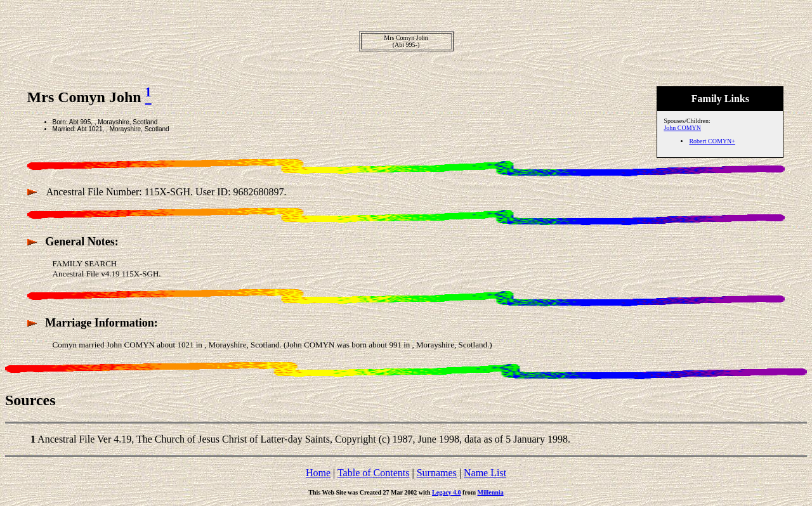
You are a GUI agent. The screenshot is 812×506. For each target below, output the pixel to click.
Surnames (437, 473)
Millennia (491, 492)
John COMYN (682, 128)
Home (318, 473)
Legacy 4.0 (447, 492)
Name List (485, 473)
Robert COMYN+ (712, 141)
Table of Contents (374, 473)
